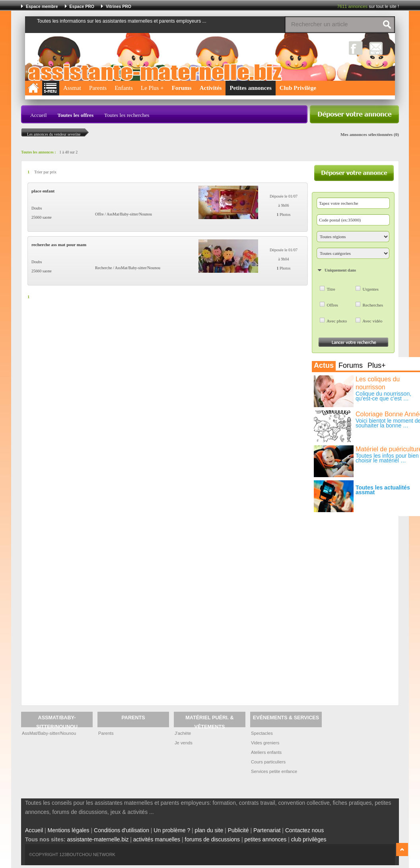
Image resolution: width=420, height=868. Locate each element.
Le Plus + (152, 88)
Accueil (38, 115)
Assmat (72, 88)
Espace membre (42, 6)
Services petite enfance (274, 771)
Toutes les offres (75, 115)
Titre (331, 289)
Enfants (124, 88)
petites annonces (265, 839)
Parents (98, 88)
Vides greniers (265, 743)
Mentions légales (69, 830)
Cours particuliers (268, 762)
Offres (332, 305)
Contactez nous (304, 830)
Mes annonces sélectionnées (367, 134)
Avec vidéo (372, 321)
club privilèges (309, 839)
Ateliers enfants (266, 752)
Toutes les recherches (127, 115)
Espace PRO (82, 6)
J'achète (183, 733)
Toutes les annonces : (39, 152)
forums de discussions (213, 839)
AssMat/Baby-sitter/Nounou (49, 733)
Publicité (238, 830)
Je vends (184, 743)
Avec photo (337, 321)
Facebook (356, 48)
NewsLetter (376, 48)
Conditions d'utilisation (122, 830)
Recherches (373, 305)
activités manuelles (157, 839)
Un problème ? (172, 830)
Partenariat (267, 830)
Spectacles (262, 733)
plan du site (209, 830)
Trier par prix (45, 172)
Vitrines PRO (119, 6)
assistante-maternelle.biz (98, 839)
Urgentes (371, 289)
